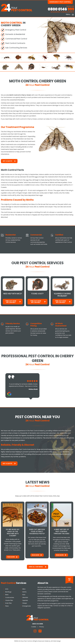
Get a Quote (7, 161)
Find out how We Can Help (11, 302)
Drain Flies (8, 603)
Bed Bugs (8, 592)
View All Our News (36, 567)
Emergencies (27, 606)
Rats (24, 595)
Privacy (42, 627)
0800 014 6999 (38, 624)
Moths (24, 592)
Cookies (34, 627)
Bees (7, 595)
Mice (24, 589)
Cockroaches (10, 597)
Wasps (25, 603)
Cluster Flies (9, 600)
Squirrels (25, 600)
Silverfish (25, 597)
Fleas (7, 606)
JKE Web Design (56, 641)
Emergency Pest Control (60, 2)
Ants (7, 589)
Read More (11, 557)
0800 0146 (61, 9)
